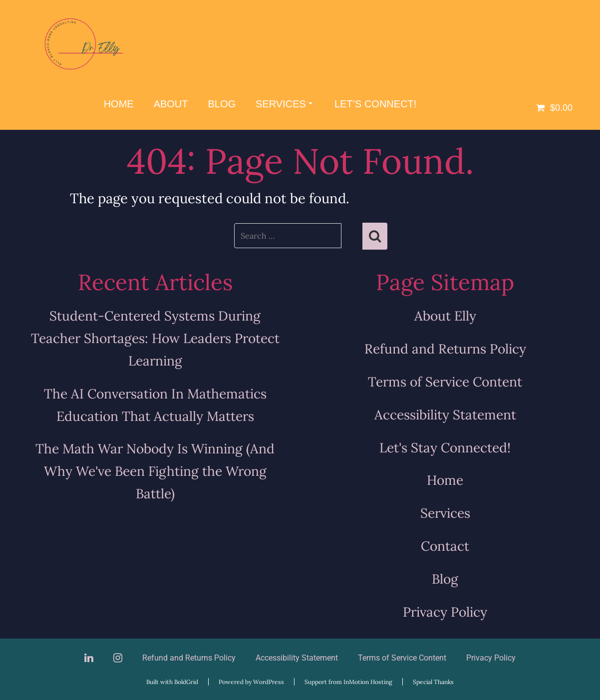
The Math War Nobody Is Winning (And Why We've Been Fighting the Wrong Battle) (155, 471)
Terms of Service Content (445, 381)
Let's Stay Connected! (445, 447)
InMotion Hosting (368, 682)
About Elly (445, 316)
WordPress (269, 682)
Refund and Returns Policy (445, 349)
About (171, 104)
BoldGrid (186, 682)
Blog (222, 104)
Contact (445, 546)
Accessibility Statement (445, 414)
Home (119, 104)
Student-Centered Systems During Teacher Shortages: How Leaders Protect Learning (155, 338)
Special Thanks (433, 682)
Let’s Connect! (375, 104)
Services (284, 104)
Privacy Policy (445, 612)
